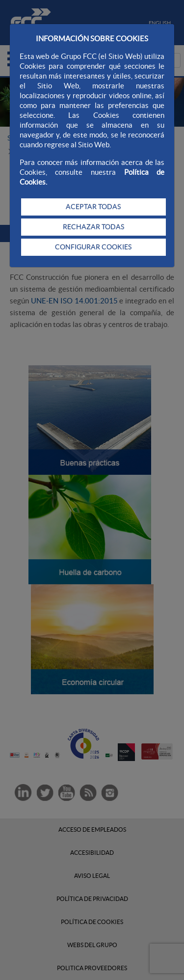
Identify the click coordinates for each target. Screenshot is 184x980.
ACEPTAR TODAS (93, 207)
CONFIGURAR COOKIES (93, 247)
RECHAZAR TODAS (93, 227)
